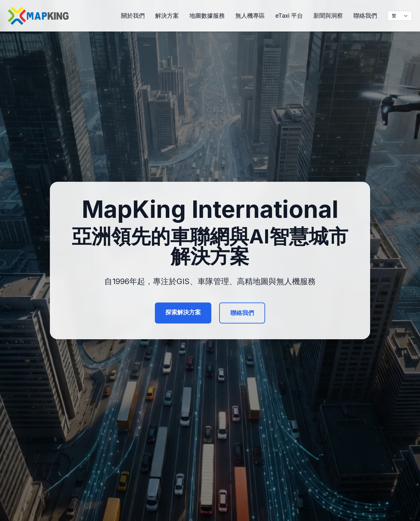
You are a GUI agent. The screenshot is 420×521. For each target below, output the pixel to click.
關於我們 (133, 16)
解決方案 (167, 16)
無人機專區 (250, 16)
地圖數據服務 (207, 16)
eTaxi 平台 (289, 16)
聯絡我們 (365, 16)
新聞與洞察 (328, 16)
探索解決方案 (183, 312)
